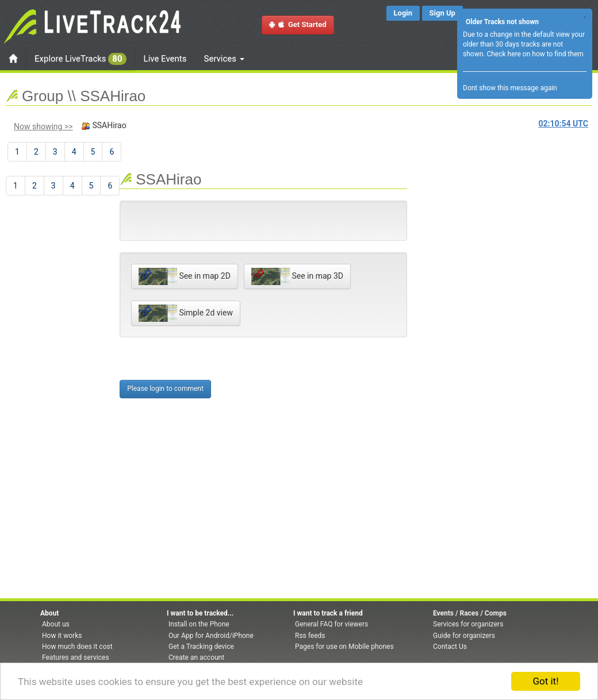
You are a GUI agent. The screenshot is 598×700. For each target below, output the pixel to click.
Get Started (298, 24)
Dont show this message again (510, 88)
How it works (62, 636)
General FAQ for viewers (331, 624)
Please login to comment (165, 389)
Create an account (196, 657)
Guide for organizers (464, 636)
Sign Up (442, 13)
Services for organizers (468, 624)
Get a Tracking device (201, 647)
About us (56, 624)
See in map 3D (297, 276)
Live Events (165, 59)
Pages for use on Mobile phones (344, 647)
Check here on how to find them (535, 54)
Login (403, 13)
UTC (563, 124)
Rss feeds (310, 636)
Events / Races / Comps (470, 613)
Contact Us (450, 647)
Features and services (76, 657)
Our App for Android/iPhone (211, 636)
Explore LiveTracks (80, 59)
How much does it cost (77, 647)
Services (224, 59)
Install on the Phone (199, 624)
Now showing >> (43, 126)
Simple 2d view (186, 313)
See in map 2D (185, 276)
